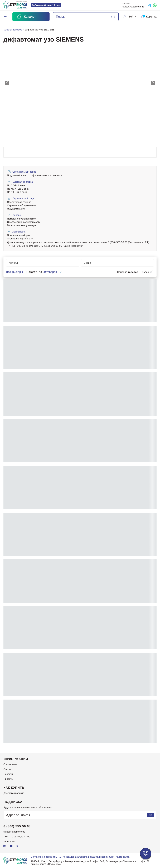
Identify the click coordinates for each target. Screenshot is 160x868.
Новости (8, 774)
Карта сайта (123, 857)
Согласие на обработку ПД (46, 857)
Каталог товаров (13, 30)
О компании (10, 764)
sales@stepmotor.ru (134, 7)
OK (151, 815)
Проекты (8, 779)
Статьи (7, 769)
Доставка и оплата (14, 793)
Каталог (26, 17)
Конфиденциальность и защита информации (88, 857)
